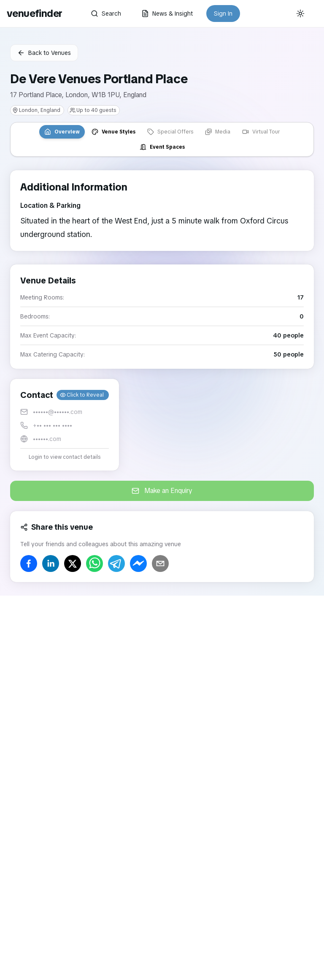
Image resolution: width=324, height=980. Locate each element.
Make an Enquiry (162, 491)
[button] (65, 425)
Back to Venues (44, 53)
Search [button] (106, 14)
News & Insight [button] (167, 14)
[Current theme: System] (300, 14)
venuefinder (34, 13)
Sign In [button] (223, 14)
